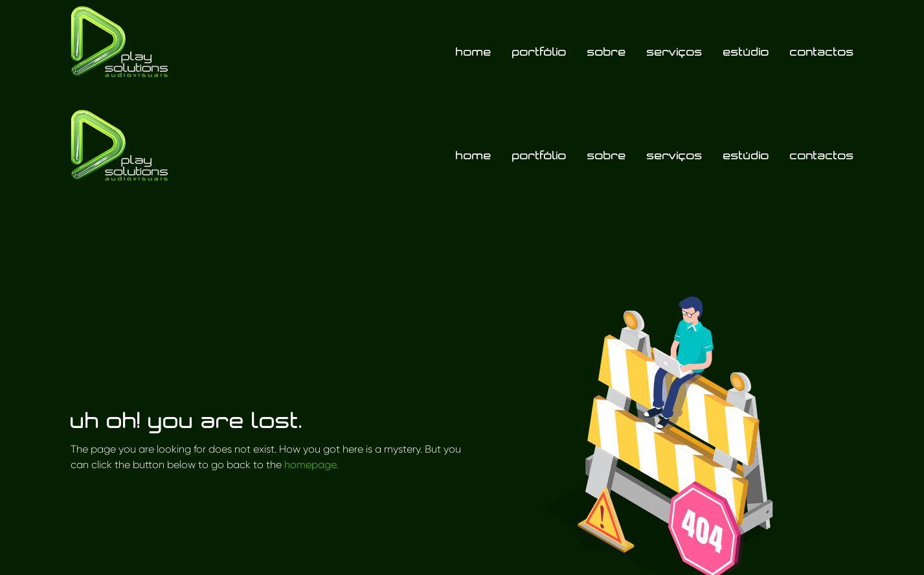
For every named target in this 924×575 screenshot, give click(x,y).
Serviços (675, 51)
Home (474, 51)
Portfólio (539, 51)
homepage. (311, 465)
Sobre (607, 51)
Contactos (822, 51)
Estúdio (746, 51)
